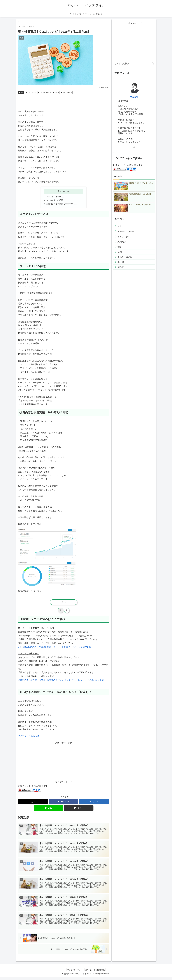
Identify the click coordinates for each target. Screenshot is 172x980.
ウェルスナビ (31, 92)
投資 (70, 92)
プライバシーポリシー (75, 973)
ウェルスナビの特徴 (55, 200)
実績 (63, 92)
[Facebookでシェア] (64, 802)
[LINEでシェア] (48, 809)
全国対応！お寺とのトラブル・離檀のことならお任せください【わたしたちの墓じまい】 (61, 681)
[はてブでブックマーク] (94, 802)
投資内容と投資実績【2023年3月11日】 (63, 204)
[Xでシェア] (33, 802)
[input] (134, 64)
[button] (79, 809)
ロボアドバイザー (45, 92)
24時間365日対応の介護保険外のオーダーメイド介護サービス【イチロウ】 (55, 647)
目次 (60, 191)
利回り (56, 92)
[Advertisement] (64, 101)
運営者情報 (102, 973)
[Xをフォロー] (134, 147)
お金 (21, 92)
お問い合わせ (90, 973)
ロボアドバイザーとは (56, 197)
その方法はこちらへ (29, 737)
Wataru (134, 97)
